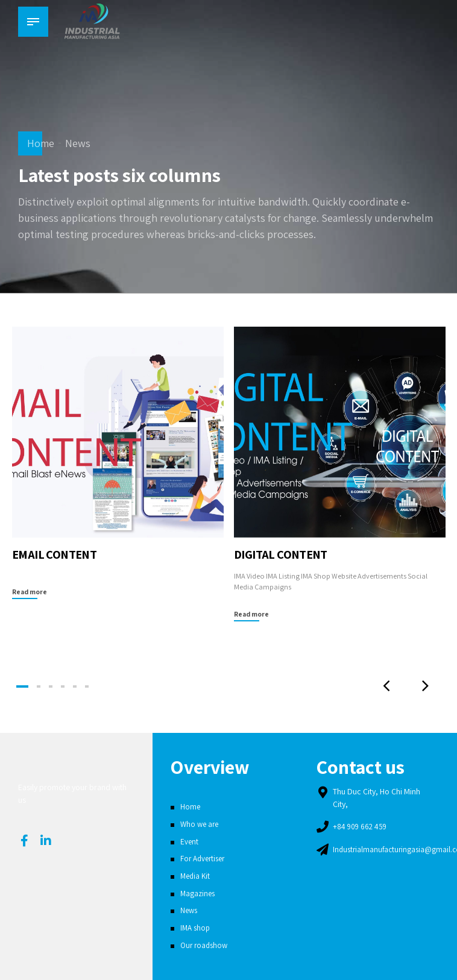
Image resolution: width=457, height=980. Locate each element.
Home (41, 143)
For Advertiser (205, 858)
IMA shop (196, 928)
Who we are (201, 824)
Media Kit (196, 876)
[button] (382, 686)
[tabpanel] (118, 463)
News (78, 143)
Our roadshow (206, 945)
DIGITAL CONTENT (284, 554)
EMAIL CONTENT (57, 554)
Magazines (199, 893)
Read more (30, 592)
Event (190, 841)
